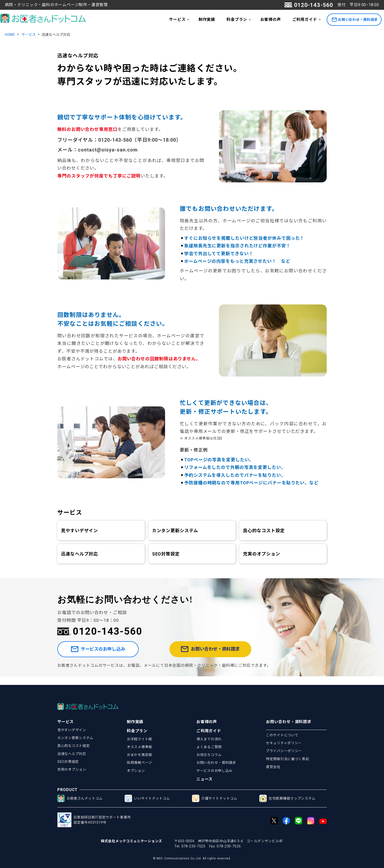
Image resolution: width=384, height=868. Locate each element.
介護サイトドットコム (215, 798)
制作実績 (207, 19)
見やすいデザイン (79, 531)
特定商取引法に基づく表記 (288, 759)
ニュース (204, 779)
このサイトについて (282, 735)
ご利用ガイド (305, 19)
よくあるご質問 (209, 747)
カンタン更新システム (175, 531)
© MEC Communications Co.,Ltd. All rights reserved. (192, 858)
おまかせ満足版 (139, 755)
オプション (136, 771)
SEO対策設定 (166, 554)
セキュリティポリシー (284, 743)
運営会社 (273, 767)
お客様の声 (271, 19)
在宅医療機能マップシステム (287, 798)
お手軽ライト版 (139, 739)
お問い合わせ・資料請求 (355, 20)
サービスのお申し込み (109, 654)
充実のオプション (261, 554)
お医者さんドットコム (80, 798)
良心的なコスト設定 (264, 531)
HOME (10, 35)
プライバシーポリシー (284, 751)
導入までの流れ (209, 739)
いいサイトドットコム (147, 798)
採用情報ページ (139, 763)
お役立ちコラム (209, 755)
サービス (177, 19)
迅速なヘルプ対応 (79, 554)
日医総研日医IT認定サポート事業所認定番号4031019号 (94, 820)
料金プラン (237, 19)
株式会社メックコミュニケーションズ (132, 841)
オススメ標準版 (139, 747)
